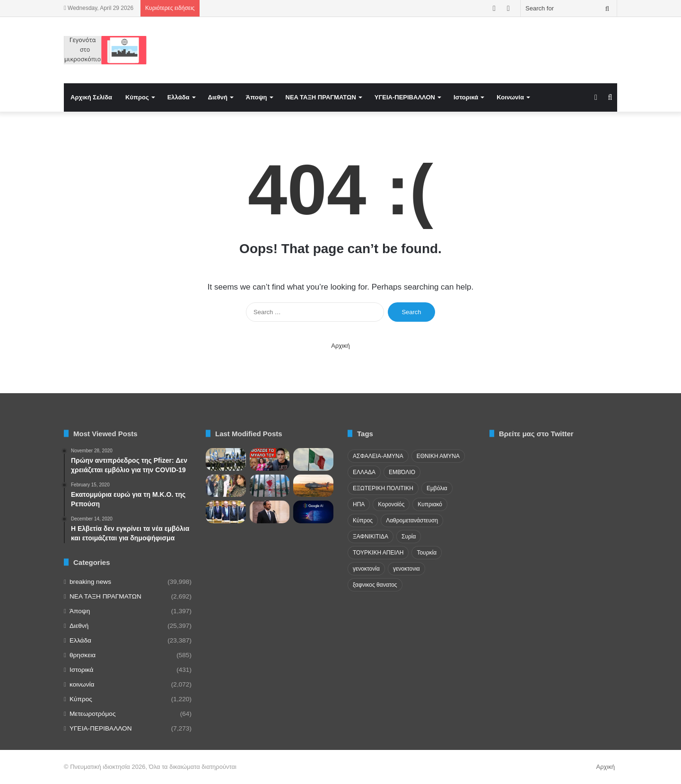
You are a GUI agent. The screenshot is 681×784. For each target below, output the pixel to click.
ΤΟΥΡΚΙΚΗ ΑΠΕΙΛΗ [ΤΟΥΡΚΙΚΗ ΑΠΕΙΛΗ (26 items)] (378, 553)
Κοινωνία (510, 97)
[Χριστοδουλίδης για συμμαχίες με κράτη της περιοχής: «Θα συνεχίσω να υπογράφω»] (270, 512)
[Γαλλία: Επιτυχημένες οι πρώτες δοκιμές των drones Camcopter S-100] (313, 486)
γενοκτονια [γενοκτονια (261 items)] (406, 569)
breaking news (90, 582)
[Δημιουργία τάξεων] (226, 459)
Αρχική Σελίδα (91, 97)
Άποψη (257, 97)
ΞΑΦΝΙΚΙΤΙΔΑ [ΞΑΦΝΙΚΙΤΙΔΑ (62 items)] (371, 537)
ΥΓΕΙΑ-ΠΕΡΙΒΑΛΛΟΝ (405, 97)
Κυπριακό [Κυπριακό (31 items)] (430, 504)
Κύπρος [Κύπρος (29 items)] (363, 520)
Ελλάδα (179, 97)
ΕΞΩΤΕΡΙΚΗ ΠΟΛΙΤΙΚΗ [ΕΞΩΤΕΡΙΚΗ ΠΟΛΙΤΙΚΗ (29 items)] (383, 488)
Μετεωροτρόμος (92, 714)
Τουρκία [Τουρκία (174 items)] (427, 553)
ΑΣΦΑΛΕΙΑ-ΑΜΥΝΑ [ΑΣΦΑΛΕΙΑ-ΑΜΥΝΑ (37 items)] (378, 456)
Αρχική (340, 346)
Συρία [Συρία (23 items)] (409, 537)
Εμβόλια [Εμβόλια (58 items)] (437, 488)
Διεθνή (218, 97)
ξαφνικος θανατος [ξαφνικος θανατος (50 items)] (375, 585)
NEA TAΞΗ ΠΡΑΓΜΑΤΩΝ (321, 97)
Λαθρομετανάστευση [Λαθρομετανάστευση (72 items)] (412, 520)
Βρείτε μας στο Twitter (536, 434)
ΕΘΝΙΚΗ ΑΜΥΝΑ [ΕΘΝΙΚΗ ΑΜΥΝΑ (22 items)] (438, 456)
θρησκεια (83, 655)
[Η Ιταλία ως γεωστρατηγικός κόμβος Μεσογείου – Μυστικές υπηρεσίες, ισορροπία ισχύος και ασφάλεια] (313, 459)
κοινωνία (82, 684)
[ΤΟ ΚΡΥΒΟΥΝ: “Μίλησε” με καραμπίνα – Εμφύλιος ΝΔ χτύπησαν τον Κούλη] (270, 459)
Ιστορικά (466, 97)
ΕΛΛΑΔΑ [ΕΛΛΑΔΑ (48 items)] (364, 472)
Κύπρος (137, 97)
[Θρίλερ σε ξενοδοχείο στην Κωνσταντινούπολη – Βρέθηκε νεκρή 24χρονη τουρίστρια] (226, 486)
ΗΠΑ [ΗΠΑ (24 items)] (359, 504)
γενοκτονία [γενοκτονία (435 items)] (366, 569)
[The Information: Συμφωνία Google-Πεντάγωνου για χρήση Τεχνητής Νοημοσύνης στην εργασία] (313, 512)
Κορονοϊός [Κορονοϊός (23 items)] (391, 504)
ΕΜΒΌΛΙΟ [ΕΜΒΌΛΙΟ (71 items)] (402, 472)
